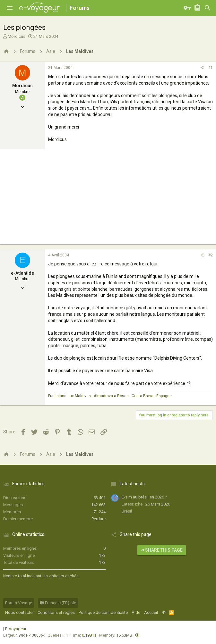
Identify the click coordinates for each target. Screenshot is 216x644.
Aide (136, 612)
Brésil (127, 511)
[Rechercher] (208, 8)
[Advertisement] (108, 199)
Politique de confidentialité (103, 612)
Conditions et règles (56, 612)
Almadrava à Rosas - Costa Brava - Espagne (133, 396)
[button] (10, 8)
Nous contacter (19, 612)
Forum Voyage (19, 603)
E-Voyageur (16, 629)
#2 (211, 255)
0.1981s (89, 635)
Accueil (151, 612)
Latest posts (132, 484)
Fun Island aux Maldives (69, 396)
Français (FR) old (58, 603)
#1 (211, 68)
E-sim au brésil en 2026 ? (144, 497)
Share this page (162, 550)
